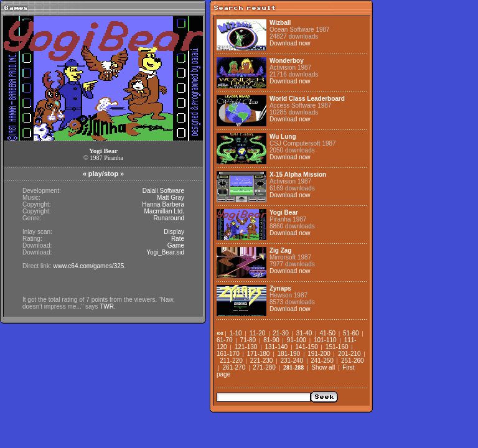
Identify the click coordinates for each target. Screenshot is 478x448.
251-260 (353, 361)
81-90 (271, 340)
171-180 (259, 354)
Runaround (169, 218)
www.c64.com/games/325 (88, 266)
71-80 (248, 340)
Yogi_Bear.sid (165, 252)
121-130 (246, 347)
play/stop (103, 174)
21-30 (281, 333)
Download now (290, 43)
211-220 (231, 361)
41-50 (327, 333)
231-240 (292, 361)
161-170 (228, 354)
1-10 (236, 333)
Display (174, 232)
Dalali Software (163, 191)
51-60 (351, 333)
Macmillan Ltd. (164, 211)
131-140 (276, 347)
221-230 (262, 361)
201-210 (349, 354)
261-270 (234, 367)
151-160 (337, 347)
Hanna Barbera (163, 204)
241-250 (322, 361)
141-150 (307, 347)
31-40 (304, 333)
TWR (107, 306)
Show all (323, 367)
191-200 (319, 354)
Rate (178, 239)
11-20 (258, 333)
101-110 (325, 340)
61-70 (225, 340)
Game (176, 245)
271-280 (264, 367)
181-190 (288, 354)
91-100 (297, 340)
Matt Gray (171, 198)
